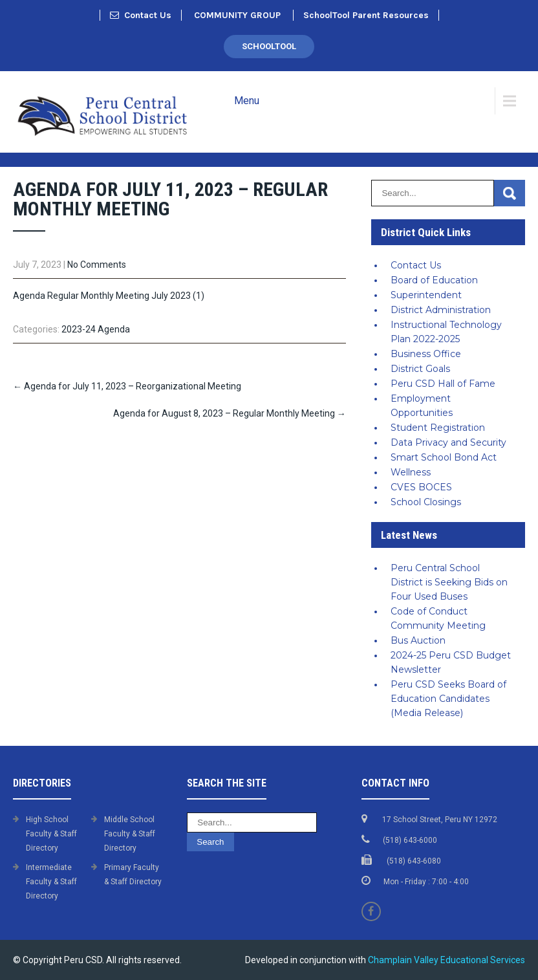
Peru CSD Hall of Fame (443, 384)
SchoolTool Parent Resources (366, 15)
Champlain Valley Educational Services (447, 960)
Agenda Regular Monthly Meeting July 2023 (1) (109, 296)
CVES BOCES (421, 487)
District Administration (441, 310)
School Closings (426, 502)
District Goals (420, 369)
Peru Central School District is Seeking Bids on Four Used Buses (449, 582)
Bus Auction (418, 640)
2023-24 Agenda (96, 329)
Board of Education (434, 280)
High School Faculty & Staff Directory (51, 834)
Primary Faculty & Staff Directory (133, 875)
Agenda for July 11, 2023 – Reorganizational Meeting (127, 386)
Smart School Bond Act (444, 457)
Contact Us (141, 15)
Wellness (411, 472)
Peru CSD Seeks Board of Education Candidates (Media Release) (448, 699)
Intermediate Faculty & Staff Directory (51, 882)
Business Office (426, 354)
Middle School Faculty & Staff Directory (130, 834)
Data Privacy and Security (448, 442)
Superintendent (426, 295)
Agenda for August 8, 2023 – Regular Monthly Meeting (230, 413)
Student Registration (438, 428)
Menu (247, 101)
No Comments (97, 265)
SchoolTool (269, 46)
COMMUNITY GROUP (237, 15)
